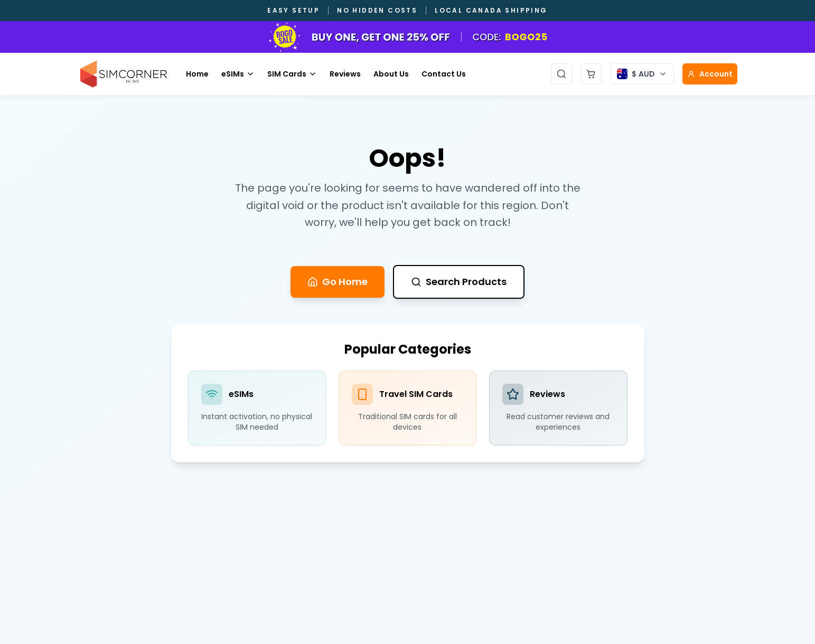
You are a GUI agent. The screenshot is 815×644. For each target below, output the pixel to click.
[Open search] (561, 74)
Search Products (459, 282)
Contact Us (444, 74)
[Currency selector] (642, 74)
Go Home (338, 282)
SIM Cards (292, 74)
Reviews (345, 74)
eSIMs (238, 74)
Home (197, 74)
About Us (391, 74)
